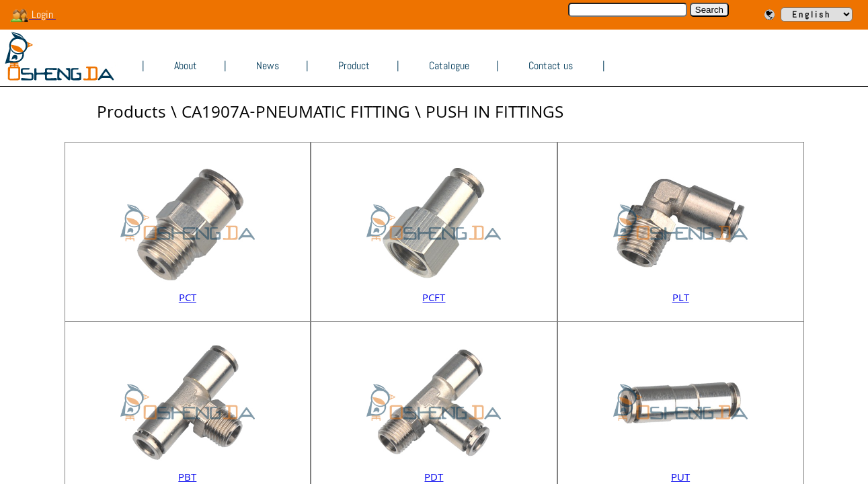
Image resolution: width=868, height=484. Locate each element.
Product (354, 66)
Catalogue (449, 66)
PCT (188, 299)
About (186, 66)
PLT (681, 299)
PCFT (434, 299)
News (268, 66)
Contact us (551, 66)
